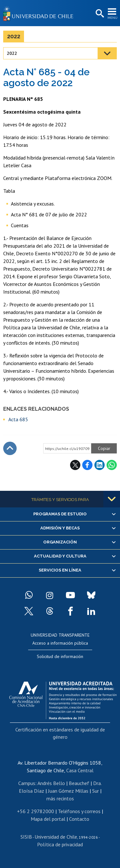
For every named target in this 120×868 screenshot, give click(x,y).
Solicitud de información (60, 656)
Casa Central (80, 770)
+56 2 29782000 (36, 811)
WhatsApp (112, 465)
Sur (96, 791)
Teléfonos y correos (79, 811)
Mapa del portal (48, 819)
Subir (10, 448)
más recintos (60, 798)
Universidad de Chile (56, 837)
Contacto (79, 819)
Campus (27, 783)
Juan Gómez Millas (68, 791)
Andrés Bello (51, 783)
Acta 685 (18, 419)
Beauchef (79, 783)
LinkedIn (100, 465)
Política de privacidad (60, 844)
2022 (14, 36)
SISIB (26, 837)
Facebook (87, 465)
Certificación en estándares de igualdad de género (60, 733)
